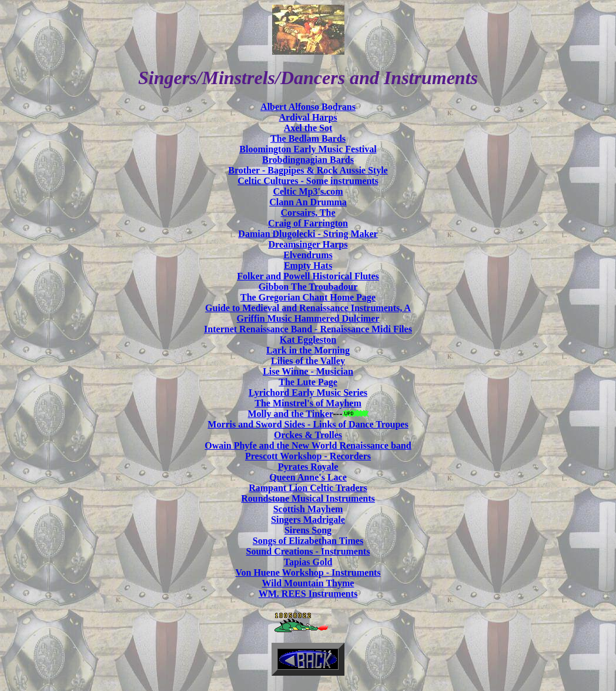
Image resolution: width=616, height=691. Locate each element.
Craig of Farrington (308, 223)
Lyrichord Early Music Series (308, 393)
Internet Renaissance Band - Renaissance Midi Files (308, 329)
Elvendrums (308, 255)
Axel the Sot (308, 128)
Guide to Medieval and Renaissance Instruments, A (308, 308)
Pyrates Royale (308, 467)
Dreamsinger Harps (308, 244)
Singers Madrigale (308, 520)
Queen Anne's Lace (308, 477)
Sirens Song (308, 530)
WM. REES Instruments (308, 594)
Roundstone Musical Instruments (308, 498)
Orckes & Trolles (308, 435)
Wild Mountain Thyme (308, 583)
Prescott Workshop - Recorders (308, 456)
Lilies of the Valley (308, 361)
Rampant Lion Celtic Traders (308, 488)
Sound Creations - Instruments (308, 551)
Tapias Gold (308, 562)
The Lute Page (308, 382)
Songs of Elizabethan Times (308, 541)
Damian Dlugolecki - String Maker (308, 234)
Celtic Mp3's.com (308, 191)
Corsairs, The (308, 213)
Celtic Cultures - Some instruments (308, 181)
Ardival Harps (308, 117)
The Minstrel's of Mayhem (308, 403)
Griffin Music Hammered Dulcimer (308, 318)
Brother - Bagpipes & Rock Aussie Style (308, 170)
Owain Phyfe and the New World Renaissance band (308, 445)
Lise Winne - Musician (308, 371)
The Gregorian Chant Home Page (308, 297)
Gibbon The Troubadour (308, 287)
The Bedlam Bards (308, 138)
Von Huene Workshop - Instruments (308, 573)
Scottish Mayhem (308, 509)
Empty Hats (308, 266)
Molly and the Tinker (290, 414)
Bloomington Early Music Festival (308, 149)
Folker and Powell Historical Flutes (308, 276)
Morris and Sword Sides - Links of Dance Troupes (308, 424)
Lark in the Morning (308, 350)
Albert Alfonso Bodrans (308, 107)
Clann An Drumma (308, 202)
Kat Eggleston (308, 340)
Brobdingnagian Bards (308, 160)
